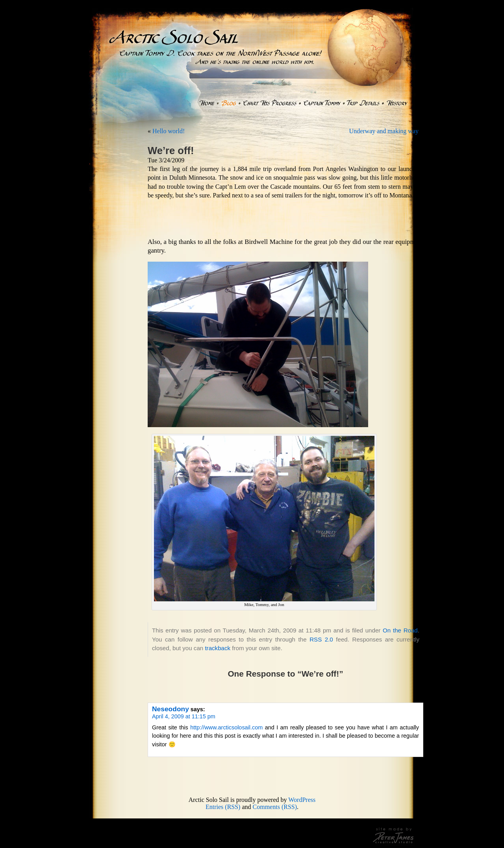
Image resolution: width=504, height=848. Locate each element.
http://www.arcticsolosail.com (226, 727)
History (397, 103)
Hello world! (169, 131)
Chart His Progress (270, 103)
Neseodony (170, 709)
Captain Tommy (322, 103)
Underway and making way (384, 131)
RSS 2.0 (321, 639)
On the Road (400, 630)
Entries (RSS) (223, 807)
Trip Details (363, 103)
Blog (229, 103)
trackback (218, 648)
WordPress (302, 800)
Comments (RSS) (275, 807)
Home (206, 103)
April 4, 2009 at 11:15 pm (184, 716)
